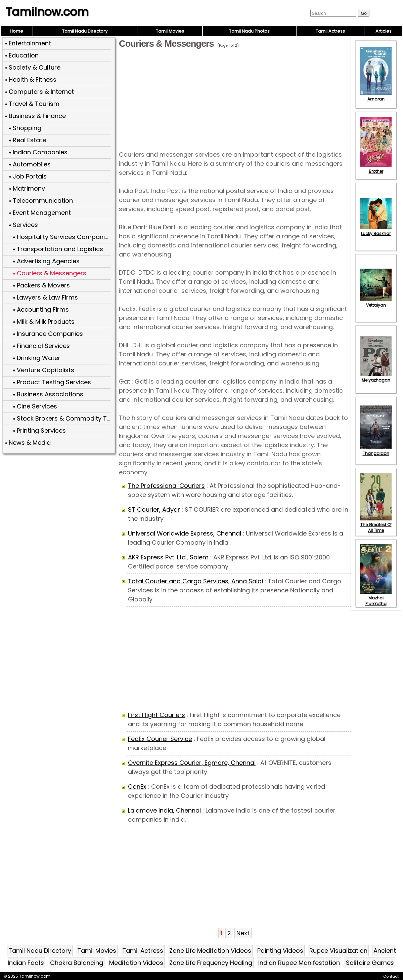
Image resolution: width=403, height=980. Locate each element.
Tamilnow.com (47, 12)
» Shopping (25, 128)
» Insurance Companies (48, 334)
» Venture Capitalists (43, 370)
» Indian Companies (38, 152)
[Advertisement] (59, 505)
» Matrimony (27, 188)
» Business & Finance (35, 116)
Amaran (376, 96)
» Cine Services (35, 406)
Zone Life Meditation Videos (210, 951)
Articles (384, 31)
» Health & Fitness (30, 80)
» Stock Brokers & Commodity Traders (70, 418)
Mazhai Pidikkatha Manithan (376, 601)
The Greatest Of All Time (376, 525)
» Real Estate (27, 140)
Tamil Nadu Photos (249, 31)
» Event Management (40, 213)
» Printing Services (39, 430)
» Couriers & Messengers (49, 273)
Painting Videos (280, 951)
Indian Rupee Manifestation (299, 963)
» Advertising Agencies (46, 261)
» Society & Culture (32, 67)
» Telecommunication (41, 201)
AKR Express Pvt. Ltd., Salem (168, 557)
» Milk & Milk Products (43, 322)
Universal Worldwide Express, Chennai (185, 533)
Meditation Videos (136, 963)
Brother (376, 168)
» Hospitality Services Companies (62, 237)
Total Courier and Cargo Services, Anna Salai (195, 581)
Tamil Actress (330, 31)
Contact (391, 976)
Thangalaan (376, 450)
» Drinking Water (36, 358)
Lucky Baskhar (376, 231)
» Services (23, 225)
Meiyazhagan (376, 377)
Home (16, 31)
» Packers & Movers (41, 285)
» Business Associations (48, 394)
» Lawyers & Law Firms (45, 297)
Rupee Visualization (338, 951)
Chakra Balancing (77, 963)
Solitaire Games (370, 963)
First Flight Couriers (156, 715)
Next (243, 933)
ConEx (137, 787)
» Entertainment (28, 43)
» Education (21, 55)
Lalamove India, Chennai (164, 810)
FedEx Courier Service (160, 739)
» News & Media (28, 443)
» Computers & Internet (39, 92)
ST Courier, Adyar (154, 509)
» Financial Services (41, 346)
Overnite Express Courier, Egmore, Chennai (192, 763)
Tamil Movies (170, 31)
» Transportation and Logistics (58, 249)
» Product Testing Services (52, 382)
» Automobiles (30, 164)
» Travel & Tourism (32, 104)
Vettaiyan (376, 302)
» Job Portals (28, 176)
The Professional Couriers (166, 486)
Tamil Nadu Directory (85, 31)
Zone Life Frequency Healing (211, 963)
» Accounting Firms (41, 309)
